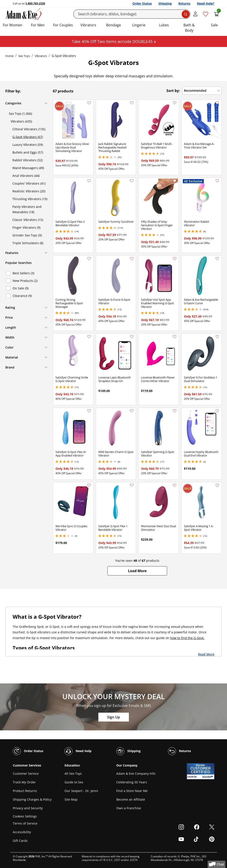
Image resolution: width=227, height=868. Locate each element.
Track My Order (24, 782)
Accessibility (22, 832)
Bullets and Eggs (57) (28, 152)
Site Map (71, 799)
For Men (38, 25)
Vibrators (88, 25)
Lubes (164, 25)
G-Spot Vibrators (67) (28, 137)
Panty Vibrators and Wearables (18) (27, 209)
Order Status (142, 3)
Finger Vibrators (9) (26, 227)
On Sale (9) (21, 288)
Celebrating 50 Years (132, 782)
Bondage (113, 25)
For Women (13, 25)
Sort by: (173, 91)
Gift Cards (20, 841)
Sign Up (114, 717)
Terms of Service (25, 823)
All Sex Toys (73, 773)
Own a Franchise (129, 808)
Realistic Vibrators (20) (29, 191)
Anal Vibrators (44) (26, 176)
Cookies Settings (25, 816)
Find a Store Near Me (132, 791)
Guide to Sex (74, 782)
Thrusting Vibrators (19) (30, 199)
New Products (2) (25, 281)
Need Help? (206, 3)
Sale (214, 25)
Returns (184, 3)
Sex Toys (24, 56)
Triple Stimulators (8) (28, 243)
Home (9, 56)
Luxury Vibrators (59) (28, 145)
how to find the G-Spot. (187, 638)
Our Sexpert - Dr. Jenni (81, 791)
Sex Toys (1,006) (20, 114)
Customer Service (26, 773)
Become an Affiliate (131, 799)
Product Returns (25, 791)
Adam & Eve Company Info (136, 773)
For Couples (63, 25)
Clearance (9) (22, 296)
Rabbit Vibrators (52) (28, 160)
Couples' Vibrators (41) (29, 183)
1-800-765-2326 (35, 3)
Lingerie (139, 25)
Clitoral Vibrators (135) (29, 129)
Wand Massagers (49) (28, 168)
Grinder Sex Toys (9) (27, 235)
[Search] (132, 14)
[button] (137, 571)
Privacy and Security (28, 808)
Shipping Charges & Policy (32, 799)
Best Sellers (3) (23, 273)
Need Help (78, 751)
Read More (206, 654)
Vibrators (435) (21, 121)
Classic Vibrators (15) (28, 220)
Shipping (165, 3)
